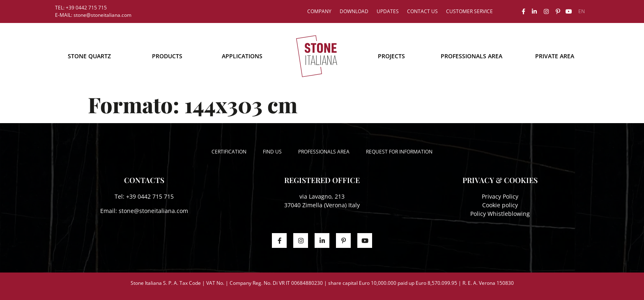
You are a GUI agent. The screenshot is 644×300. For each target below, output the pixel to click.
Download (354, 11)
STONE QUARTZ (89, 56)
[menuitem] (582, 11)
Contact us (422, 11)
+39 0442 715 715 (150, 196)
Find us (272, 152)
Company (319, 11)
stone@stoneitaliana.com (153, 211)
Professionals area (471, 56)
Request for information (399, 152)
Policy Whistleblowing (500, 214)
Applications (242, 56)
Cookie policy (500, 205)
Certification (229, 152)
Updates (388, 11)
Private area (555, 56)
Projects (391, 56)
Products (167, 56)
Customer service (469, 11)
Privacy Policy (500, 196)
